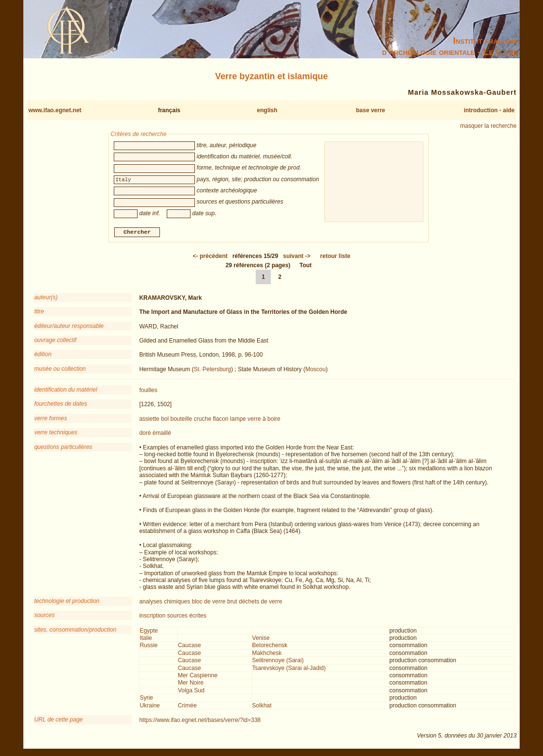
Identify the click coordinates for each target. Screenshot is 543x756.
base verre (370, 110)
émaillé (162, 434)
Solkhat (262, 706)
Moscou (315, 370)
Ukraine (149, 706)
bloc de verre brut (215, 602)
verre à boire (264, 420)
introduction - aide (489, 110)
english (267, 110)
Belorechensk (270, 647)
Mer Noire (191, 684)
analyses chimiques (165, 602)
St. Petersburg (212, 370)
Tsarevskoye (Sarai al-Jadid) (289, 669)
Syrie (146, 699)
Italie (146, 639)
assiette (149, 420)
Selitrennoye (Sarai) (278, 662)
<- (210, 257)
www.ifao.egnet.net (55, 110)
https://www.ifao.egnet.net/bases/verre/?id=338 (200, 721)
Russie (149, 647)
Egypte (149, 632)
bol (165, 420)
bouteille (182, 420)
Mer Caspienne (198, 677)
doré (145, 434)
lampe (238, 420)
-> (297, 257)
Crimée (187, 706)
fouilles (148, 392)
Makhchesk (267, 654)
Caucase (189, 647)
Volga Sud (191, 691)
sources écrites (187, 617)
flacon (221, 420)
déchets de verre (260, 602)
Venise (261, 639)
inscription (152, 617)
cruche (203, 420)
